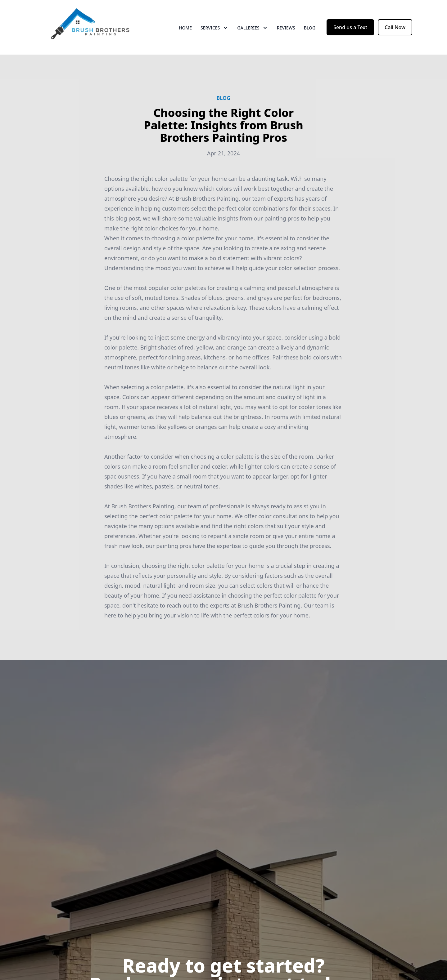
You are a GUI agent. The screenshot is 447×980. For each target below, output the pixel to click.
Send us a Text (350, 27)
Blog (310, 28)
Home (185, 28)
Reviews (286, 28)
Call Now (395, 27)
